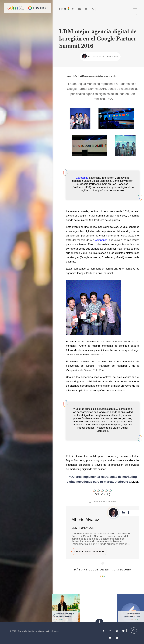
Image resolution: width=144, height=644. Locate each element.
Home (68, 76)
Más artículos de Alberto (90, 552)
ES (136, 15)
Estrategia (82, 178)
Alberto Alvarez (98, 57)
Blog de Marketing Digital (38, 8)
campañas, (102, 240)
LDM (75, 76)
